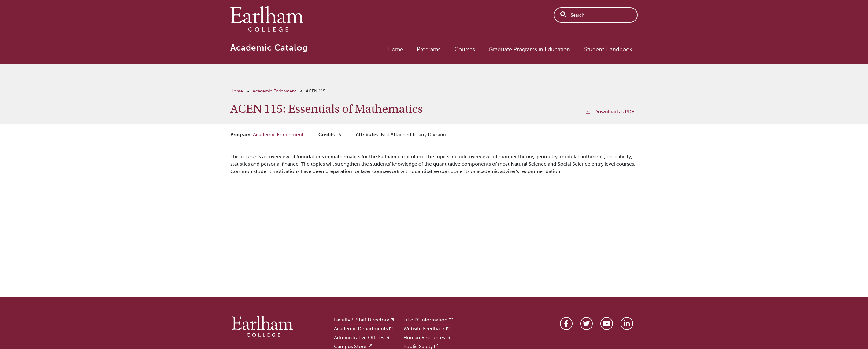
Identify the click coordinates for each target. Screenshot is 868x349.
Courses (465, 49)
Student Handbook (608, 49)
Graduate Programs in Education (529, 49)
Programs (429, 49)
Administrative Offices (359, 338)
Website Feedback (424, 329)
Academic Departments (361, 329)
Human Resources (424, 338)
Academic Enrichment (274, 91)
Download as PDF (610, 111)
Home (395, 49)
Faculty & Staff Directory (362, 320)
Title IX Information (425, 320)
